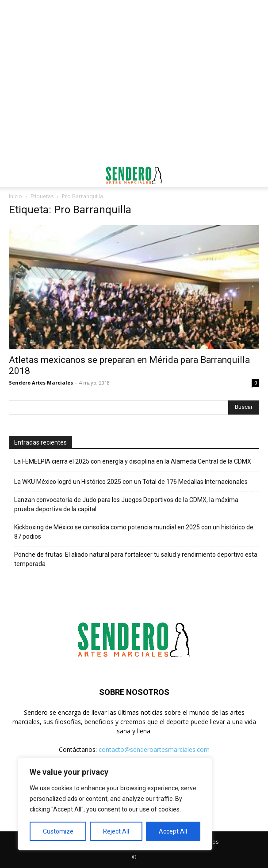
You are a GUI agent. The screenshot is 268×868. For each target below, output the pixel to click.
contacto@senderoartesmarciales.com (154, 749)
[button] (15, 175)
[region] (115, 804)
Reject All (116, 831)
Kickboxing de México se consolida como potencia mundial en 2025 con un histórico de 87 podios (134, 532)
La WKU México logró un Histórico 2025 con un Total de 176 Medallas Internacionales (131, 482)
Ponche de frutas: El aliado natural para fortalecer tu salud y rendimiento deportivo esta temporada (136, 559)
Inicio (15, 196)
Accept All (173, 831)
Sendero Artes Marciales (41, 383)
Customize (58, 831)
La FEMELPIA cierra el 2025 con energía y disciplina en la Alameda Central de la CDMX (133, 461)
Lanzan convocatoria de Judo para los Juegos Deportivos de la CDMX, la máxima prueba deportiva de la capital (126, 504)
